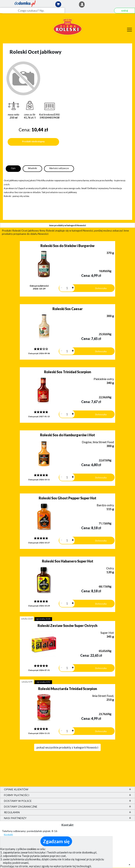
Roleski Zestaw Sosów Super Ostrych (67, 626)
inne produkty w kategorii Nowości (67, 225)
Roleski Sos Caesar (67, 309)
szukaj (125, 11)
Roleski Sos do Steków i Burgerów (67, 246)
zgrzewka (43, 619)
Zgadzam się (56, 841)
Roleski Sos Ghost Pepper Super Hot (67, 498)
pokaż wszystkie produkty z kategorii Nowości (67, 747)
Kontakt (8, 834)
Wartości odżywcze (59, 168)
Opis (13, 168)
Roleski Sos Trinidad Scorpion (68, 372)
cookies (32, 849)
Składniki (32, 168)
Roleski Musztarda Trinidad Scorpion (68, 689)
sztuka (27, 619)
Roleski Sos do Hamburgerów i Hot (67, 435)
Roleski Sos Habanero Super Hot (68, 561)
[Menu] (129, 29)
